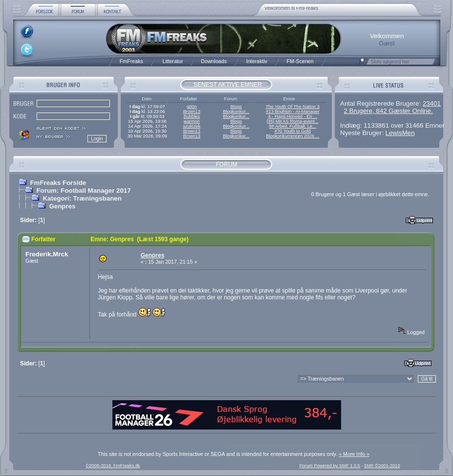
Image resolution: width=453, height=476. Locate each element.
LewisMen (400, 133)
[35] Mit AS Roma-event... (293, 121)
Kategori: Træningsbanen (82, 198)
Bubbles (192, 116)
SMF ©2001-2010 (382, 466)
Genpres (62, 206)
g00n (192, 107)
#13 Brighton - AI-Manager (292, 112)
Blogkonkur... (236, 112)
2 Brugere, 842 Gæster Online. (388, 111)
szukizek (192, 126)
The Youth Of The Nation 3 (293, 107)
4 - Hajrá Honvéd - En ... (293, 116)
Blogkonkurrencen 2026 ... (292, 136)
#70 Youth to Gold (293, 131)
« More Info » (354, 454)
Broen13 (192, 112)
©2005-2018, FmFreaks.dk (113, 466)
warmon (192, 121)
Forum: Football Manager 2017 (83, 191)
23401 (432, 103)
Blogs (236, 107)
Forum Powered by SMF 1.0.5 (330, 466)
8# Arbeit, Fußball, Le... (293, 126)
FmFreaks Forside (58, 183)
